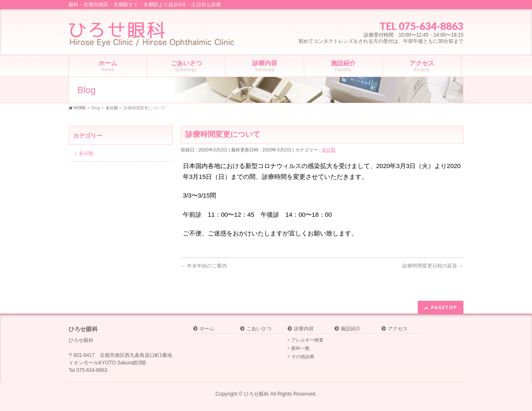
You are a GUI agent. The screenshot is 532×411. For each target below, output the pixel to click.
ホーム (207, 329)
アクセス (398, 329)
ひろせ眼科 (256, 394)
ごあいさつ (259, 329)
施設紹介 (351, 329)
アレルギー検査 (307, 340)
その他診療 (303, 357)
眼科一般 (300, 348)
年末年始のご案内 (204, 266)
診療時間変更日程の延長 (433, 266)
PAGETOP (444, 307)
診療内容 (304, 329)
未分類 (329, 150)
